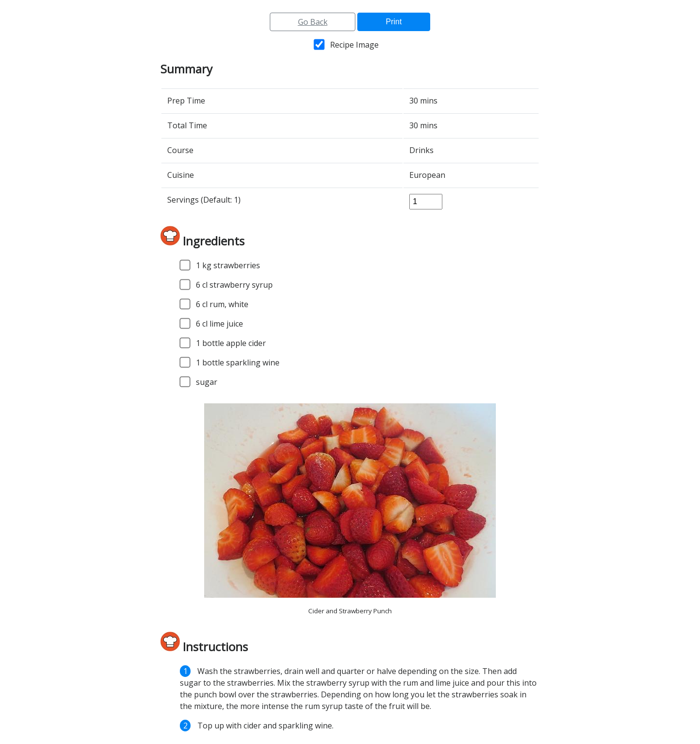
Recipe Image (354, 45)
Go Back (313, 22)
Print (394, 22)
